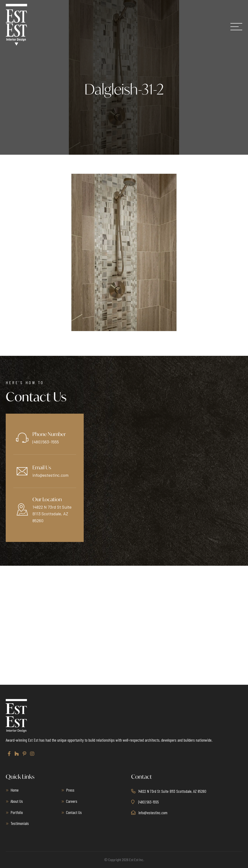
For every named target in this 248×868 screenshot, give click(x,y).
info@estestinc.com (50, 475)
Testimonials (20, 823)
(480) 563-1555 (46, 442)
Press (70, 790)
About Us (17, 801)
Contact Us (74, 812)
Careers (72, 801)
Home (15, 790)
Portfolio (17, 812)
